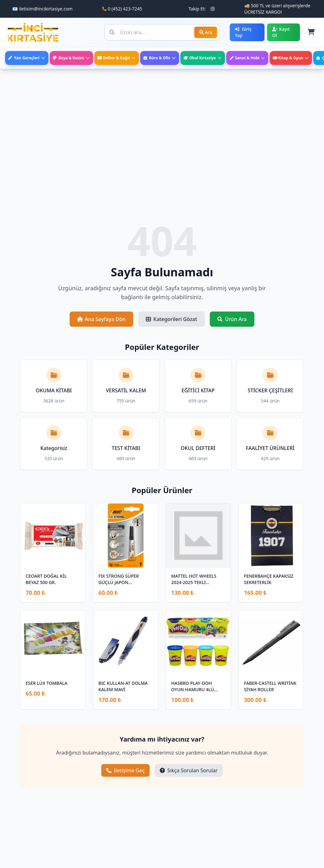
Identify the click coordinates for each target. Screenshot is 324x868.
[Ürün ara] (162, 32)
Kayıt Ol (281, 32)
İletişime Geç (125, 770)
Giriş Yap (243, 32)
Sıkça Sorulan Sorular (189, 770)
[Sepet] (311, 32)
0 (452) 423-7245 (125, 9)
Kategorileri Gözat (171, 319)
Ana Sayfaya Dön (101, 319)
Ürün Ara (232, 319)
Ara (206, 32)
